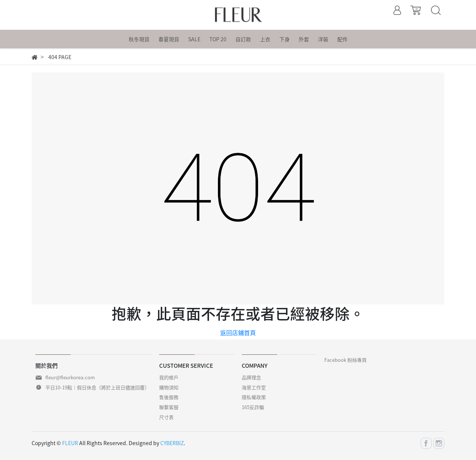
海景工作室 (254, 387)
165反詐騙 (253, 407)
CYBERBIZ (172, 443)
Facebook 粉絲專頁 (345, 360)
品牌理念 (251, 377)
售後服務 (169, 397)
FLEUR (70, 443)
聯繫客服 (169, 407)
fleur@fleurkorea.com (70, 377)
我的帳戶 (169, 377)
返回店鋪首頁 (238, 332)
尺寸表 (166, 417)
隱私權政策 (254, 397)
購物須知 (169, 387)
